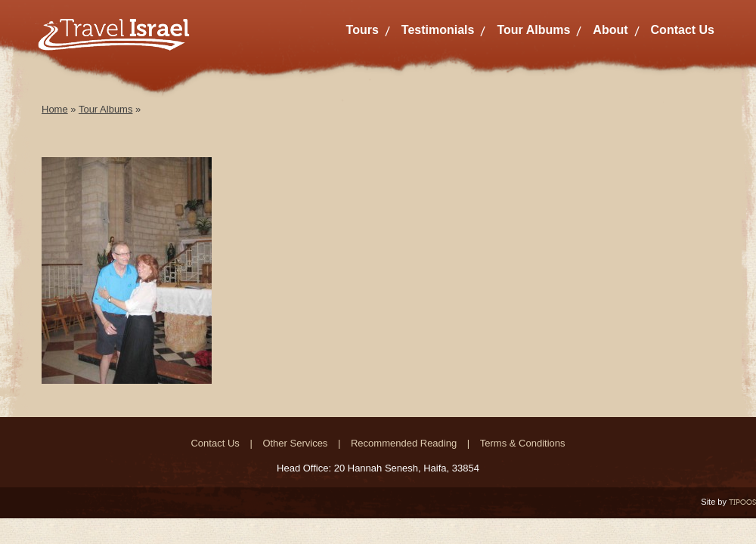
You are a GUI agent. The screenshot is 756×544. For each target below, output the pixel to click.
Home (55, 109)
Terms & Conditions (523, 443)
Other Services (295, 443)
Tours (363, 30)
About (610, 30)
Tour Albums (533, 30)
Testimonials (438, 30)
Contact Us (683, 30)
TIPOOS (742, 502)
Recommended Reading (404, 443)
